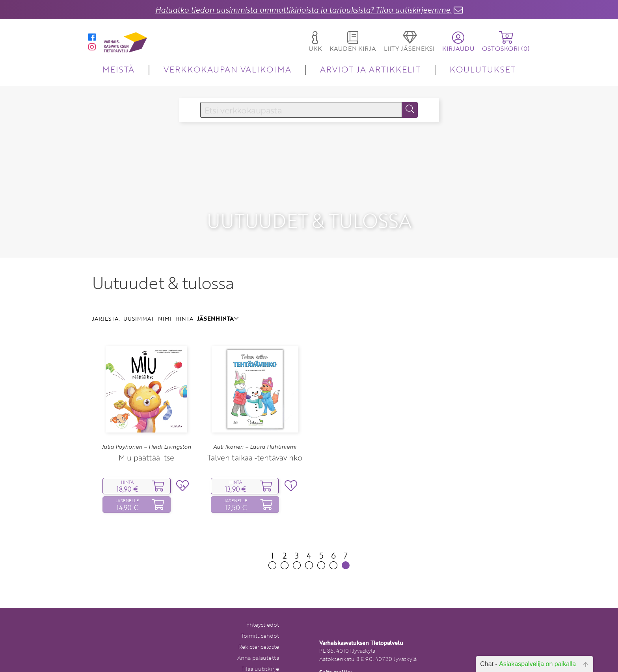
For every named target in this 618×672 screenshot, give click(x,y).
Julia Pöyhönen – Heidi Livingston (146, 426)
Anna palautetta (258, 637)
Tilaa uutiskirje (260, 648)
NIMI (165, 298)
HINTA (184, 298)
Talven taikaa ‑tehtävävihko (255, 437)
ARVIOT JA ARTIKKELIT (370, 69)
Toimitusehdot (260, 615)
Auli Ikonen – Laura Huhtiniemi (255, 426)
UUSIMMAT (139, 298)
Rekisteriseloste (259, 626)
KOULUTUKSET (483, 69)
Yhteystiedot (263, 604)
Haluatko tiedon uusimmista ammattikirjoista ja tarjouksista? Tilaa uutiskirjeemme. (303, 10)
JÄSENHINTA (218, 298)
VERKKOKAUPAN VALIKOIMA (227, 69)
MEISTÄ (118, 69)
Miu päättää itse (146, 437)
